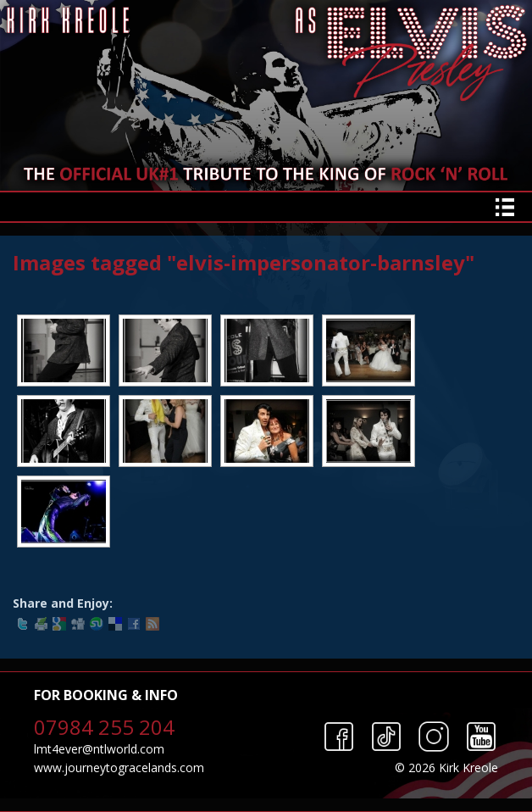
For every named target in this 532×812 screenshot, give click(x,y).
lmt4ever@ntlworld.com (99, 749)
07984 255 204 (104, 727)
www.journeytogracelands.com (119, 768)
